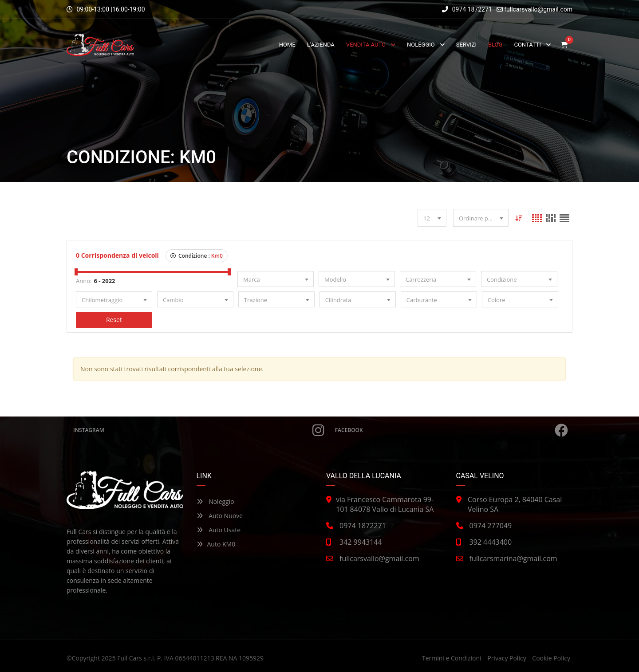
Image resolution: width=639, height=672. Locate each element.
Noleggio (215, 501)
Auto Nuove (220, 516)
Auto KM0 (216, 544)
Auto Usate (219, 530)
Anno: (84, 281)
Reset (114, 320)
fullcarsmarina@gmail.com (513, 558)
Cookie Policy (551, 658)
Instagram (199, 430)
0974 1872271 (467, 9)
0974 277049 (491, 526)
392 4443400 (491, 542)
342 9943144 (361, 542)
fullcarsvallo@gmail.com (538, 9)
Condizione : (197, 256)
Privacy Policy (507, 658)
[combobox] (432, 218)
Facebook (452, 430)
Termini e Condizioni (452, 658)
